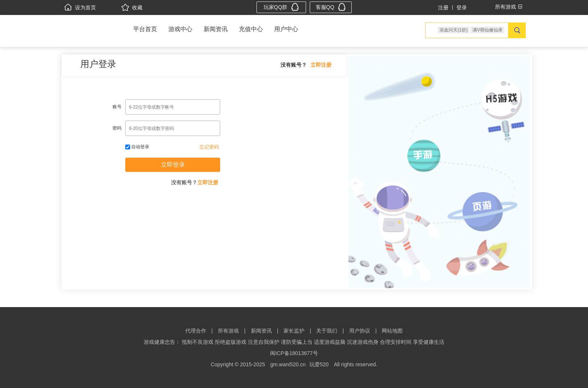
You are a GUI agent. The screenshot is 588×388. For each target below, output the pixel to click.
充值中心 (251, 29)
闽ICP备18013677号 (294, 353)
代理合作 (196, 331)
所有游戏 (228, 331)
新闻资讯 (216, 29)
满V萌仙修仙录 (487, 30)
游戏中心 (180, 29)
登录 (462, 7)
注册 (443, 7)
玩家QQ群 (281, 7)
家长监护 (294, 331)
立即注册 (321, 65)
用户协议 (360, 331)
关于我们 (327, 331)
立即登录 (173, 165)
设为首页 (80, 7)
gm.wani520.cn (288, 364)
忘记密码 (209, 147)
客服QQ (331, 7)
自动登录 (137, 147)
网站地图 (392, 331)
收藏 (132, 7)
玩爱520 (319, 364)
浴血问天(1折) (454, 30)
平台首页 (145, 29)
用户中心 (286, 29)
